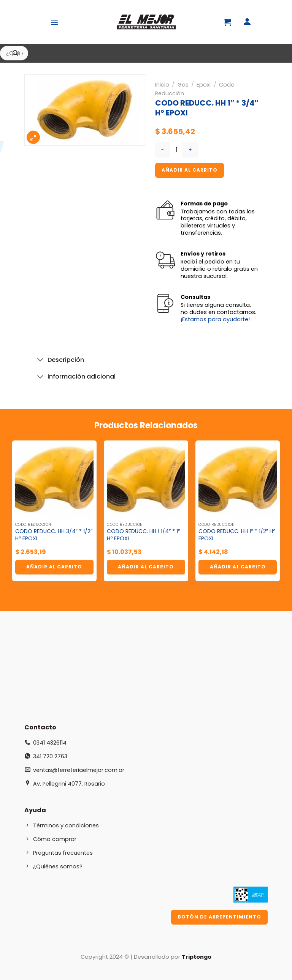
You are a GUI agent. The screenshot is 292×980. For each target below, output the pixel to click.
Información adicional (75, 378)
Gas (183, 85)
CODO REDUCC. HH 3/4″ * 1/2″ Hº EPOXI (54, 535)
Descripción (59, 361)
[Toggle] (40, 361)
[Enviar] (15, 53)
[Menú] (54, 22)
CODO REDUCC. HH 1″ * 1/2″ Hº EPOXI (237, 535)
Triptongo (197, 957)
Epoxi (204, 85)
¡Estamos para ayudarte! (215, 319)
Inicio (162, 85)
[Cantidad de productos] (176, 150)
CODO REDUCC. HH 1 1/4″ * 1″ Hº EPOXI (143, 535)
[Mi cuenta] (247, 22)
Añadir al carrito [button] (54, 567)
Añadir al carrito (190, 170)
